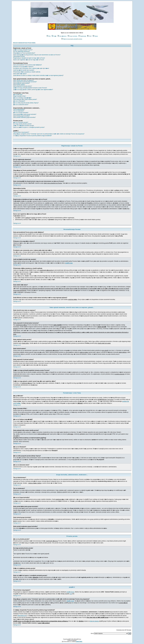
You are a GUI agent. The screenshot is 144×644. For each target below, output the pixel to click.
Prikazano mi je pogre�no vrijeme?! (23, 67)
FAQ (49, 36)
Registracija (82, 36)
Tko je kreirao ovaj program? (21, 132)
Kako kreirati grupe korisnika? (21, 116)
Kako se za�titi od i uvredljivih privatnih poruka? (29, 127)
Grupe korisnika (72, 36)
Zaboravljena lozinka (19, 56)
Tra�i (54, 36)
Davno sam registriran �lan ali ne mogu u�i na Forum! (29, 60)
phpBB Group (71, 592)
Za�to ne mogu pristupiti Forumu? (23, 50)
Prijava (95, 36)
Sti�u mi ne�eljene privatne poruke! (24, 126)
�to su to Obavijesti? (19, 101)
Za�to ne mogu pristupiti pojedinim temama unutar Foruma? (30, 88)
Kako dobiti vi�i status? (20, 74)
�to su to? (26, 103)
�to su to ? (21, 105)
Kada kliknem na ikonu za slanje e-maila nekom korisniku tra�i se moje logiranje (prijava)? (38, 75)
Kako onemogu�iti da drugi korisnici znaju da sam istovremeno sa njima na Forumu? (37, 55)
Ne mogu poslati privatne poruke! (22, 124)
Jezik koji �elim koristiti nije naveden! (24, 70)
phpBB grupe (69, 263)
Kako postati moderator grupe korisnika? (24, 117)
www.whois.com (22, 616)
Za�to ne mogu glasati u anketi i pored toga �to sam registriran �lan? (33, 90)
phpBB (69, 639)
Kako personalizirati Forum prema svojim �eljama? (28, 65)
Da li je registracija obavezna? (22, 51)
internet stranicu (94, 621)
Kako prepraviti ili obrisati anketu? (23, 86)
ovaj (71, 594)
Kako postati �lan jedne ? (25, 114)
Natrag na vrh (17, 156)
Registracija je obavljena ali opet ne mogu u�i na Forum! (29, 58)
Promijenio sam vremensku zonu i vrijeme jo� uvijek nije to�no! (31, 68)
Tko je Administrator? (19, 109)
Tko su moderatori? (19, 111)
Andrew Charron (79, 641)
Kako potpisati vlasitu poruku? (22, 83)
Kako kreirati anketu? (19, 85)
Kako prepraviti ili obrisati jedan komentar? (25, 82)
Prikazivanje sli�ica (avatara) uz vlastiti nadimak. (27, 72)
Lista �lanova (62, 36)
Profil (89, 36)
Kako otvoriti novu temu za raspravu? (24, 80)
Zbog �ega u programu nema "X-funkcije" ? (49, 134)
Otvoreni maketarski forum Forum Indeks (24, 43)
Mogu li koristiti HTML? (20, 96)
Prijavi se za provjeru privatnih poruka (72, 39)
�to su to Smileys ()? (22, 98)
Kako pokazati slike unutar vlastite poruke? (25, 99)
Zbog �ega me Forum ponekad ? (24, 53)
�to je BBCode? (18, 95)
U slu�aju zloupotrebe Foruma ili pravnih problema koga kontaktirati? (33, 136)
